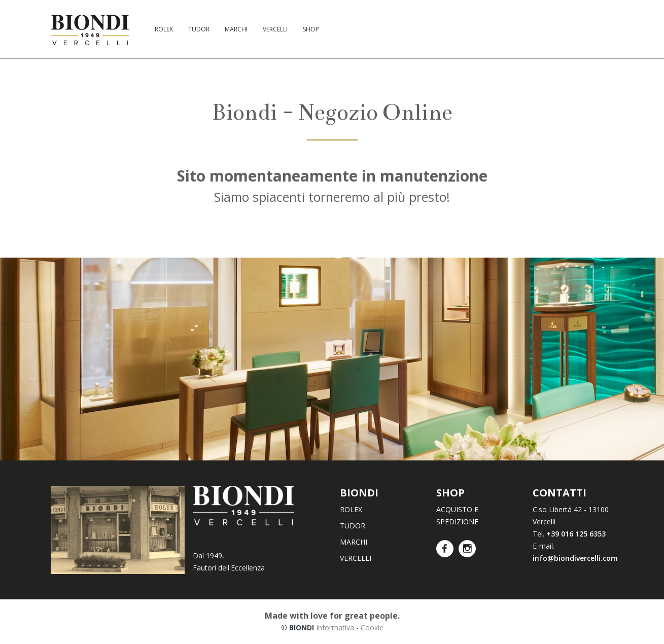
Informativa (335, 628)
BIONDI (359, 493)
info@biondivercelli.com (575, 558)
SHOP (311, 29)
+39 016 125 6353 (576, 534)
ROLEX (164, 29)
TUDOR (199, 29)
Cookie (372, 628)
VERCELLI (275, 29)
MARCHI (236, 29)
